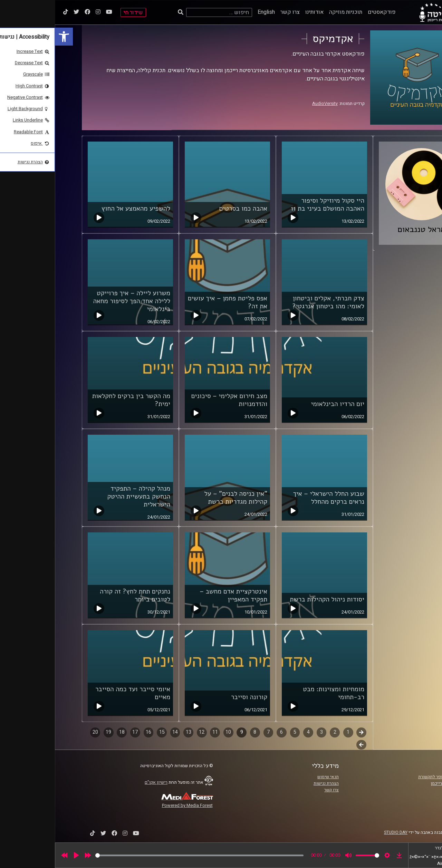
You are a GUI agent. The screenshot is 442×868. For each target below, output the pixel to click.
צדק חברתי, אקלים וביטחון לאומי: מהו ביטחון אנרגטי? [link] (273, 302)
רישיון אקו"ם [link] (101, 782)
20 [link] (40, 732)
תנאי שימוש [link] (273, 777)
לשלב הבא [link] (306, 745)
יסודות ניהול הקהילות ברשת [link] (272, 599)
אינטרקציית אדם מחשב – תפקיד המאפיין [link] (179, 595)
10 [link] (173, 732)
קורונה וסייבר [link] (194, 697)
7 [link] (213, 732)
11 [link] (160, 732)
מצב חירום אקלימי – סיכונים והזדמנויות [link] (174, 400)
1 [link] (293, 732)
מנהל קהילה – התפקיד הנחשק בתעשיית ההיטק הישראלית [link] (84, 496)
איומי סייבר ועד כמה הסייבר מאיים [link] (78, 693)
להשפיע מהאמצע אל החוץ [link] (81, 209)
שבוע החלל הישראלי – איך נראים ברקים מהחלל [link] (274, 498)
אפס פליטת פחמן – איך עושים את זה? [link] (173, 302)
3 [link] (267, 732)
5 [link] (240, 732)
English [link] (211, 12)
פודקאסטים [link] (327, 12)
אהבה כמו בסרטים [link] (189, 209)
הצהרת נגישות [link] (271, 783)
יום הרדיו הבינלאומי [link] (283, 404)
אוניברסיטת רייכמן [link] (393, 783)
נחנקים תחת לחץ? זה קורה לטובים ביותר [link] (80, 595)
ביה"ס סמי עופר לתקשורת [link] (386, 777)
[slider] (145, 855)
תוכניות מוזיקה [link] (291, 12)
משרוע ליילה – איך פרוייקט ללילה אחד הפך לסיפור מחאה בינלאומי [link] (77, 301)
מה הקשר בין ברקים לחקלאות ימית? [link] (76, 400)
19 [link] (54, 732)
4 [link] (253, 732)
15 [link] (107, 732)
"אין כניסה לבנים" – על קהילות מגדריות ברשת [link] (181, 498)
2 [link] (280, 732)
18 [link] (67, 732)
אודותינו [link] (260, 12)
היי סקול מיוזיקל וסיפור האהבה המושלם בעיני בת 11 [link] (273, 205)
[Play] (21, 855)
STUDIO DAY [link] (341, 832)
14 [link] (120, 732)
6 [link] (227, 732)
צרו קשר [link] (235, 12)
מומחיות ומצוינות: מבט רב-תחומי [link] (279, 693)
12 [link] (147, 732)
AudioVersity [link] (270, 104)
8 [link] (200, 732)
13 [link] (134, 732)
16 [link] (94, 732)
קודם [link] (306, 732)
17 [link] (80, 732)
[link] (9, 37)
